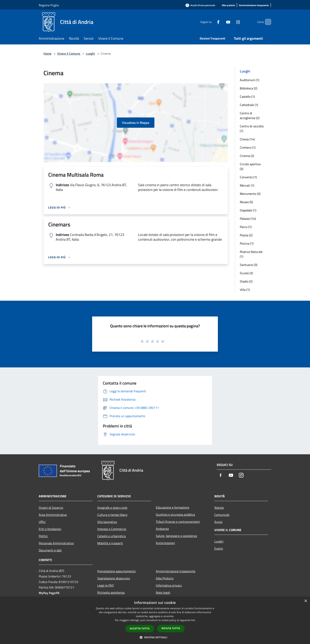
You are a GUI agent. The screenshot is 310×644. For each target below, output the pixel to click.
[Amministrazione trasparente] (254, 5)
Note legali (163, 592)
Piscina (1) (247, 243)
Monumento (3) (250, 194)
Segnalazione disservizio (114, 578)
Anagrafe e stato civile (112, 508)
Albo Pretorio (165, 578)
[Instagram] (231, 22)
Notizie (219, 508)
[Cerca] (267, 22)
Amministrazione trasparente (176, 571)
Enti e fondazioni (50, 529)
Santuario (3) (249, 265)
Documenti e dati (50, 550)
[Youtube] (221, 22)
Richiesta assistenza (111, 592)
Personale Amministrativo (56, 543)
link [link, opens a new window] (193, 620)
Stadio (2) (246, 281)
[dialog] (155, 620)
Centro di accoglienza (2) (250, 115)
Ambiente (162, 529)
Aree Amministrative (53, 515)
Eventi (219, 548)
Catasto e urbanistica (112, 536)
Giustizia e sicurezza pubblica (175, 514)
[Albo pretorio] (228, 5)
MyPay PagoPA (49, 593)
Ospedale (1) (248, 210)
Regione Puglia (49, 5)
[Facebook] (212, 22)
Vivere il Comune (69, 54)
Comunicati (222, 515)
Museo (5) (246, 202)
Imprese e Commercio (112, 529)
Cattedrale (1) (249, 105)
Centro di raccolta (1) (252, 129)
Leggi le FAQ (106, 585)
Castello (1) (247, 97)
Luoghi (90, 54)
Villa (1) (245, 290)
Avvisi (218, 522)
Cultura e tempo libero (112, 515)
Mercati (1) (247, 185)
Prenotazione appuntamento (116, 571)
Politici (43, 536)
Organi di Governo (51, 508)
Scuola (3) (246, 273)
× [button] (306, 601)
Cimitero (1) (248, 147)
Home (47, 54)
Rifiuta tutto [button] (171, 628)
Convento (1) (248, 177)
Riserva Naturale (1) (251, 254)
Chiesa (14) (247, 139)
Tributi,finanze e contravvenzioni (178, 522)
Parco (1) (246, 227)
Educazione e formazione (172, 507)
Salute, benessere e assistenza (176, 536)
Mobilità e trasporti (110, 543)
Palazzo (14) (248, 219)
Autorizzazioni (165, 543)
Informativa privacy (169, 585)
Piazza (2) (246, 235)
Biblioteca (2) (249, 88)
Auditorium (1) (250, 80)
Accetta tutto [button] (140, 629)
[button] (155, 637)
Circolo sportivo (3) (250, 166)
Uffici (42, 522)
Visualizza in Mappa (136, 123)
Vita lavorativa (107, 522)
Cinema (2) (247, 156)
